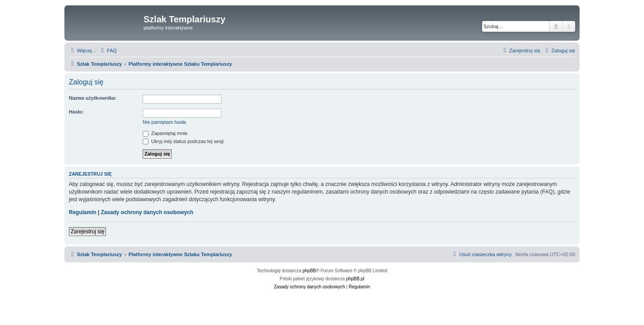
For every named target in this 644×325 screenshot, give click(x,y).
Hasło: (76, 112)
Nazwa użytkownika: (93, 98)
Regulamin (83, 212)
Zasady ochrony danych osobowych (147, 212)
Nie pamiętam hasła (164, 122)
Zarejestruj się (87, 232)
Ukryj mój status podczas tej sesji (183, 141)
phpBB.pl (355, 279)
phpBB (309, 271)
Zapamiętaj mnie (165, 133)
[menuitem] (108, 51)
